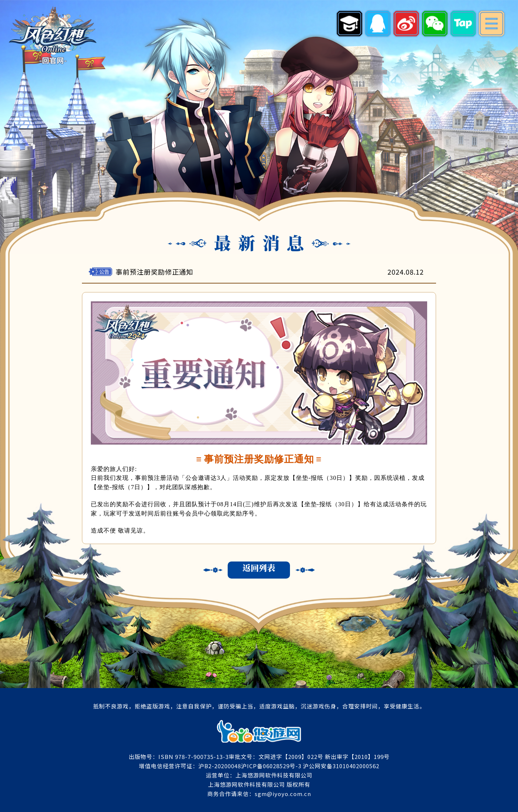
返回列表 (259, 567)
